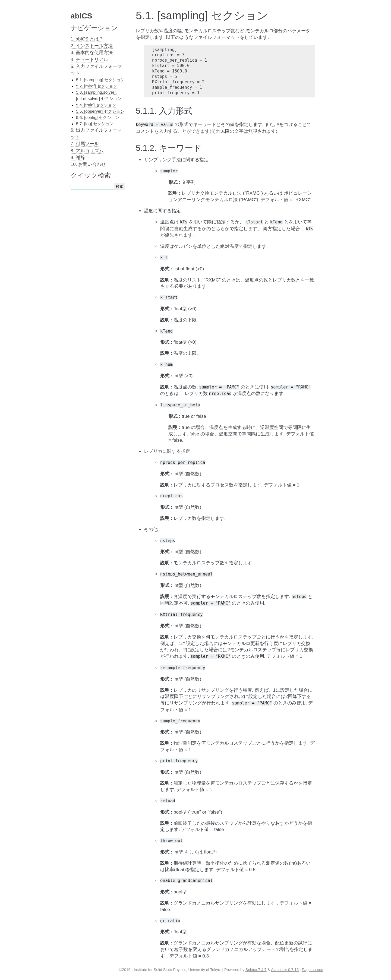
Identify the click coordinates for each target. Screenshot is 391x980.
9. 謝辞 (78, 158)
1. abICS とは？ (87, 39)
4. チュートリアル (89, 60)
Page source (312, 970)
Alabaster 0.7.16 (285, 970)
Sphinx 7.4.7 (256, 970)
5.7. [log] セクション (95, 124)
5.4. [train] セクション (96, 105)
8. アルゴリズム (87, 151)
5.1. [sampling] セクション (100, 80)
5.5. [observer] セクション (100, 111)
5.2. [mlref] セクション (97, 86)
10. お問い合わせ (88, 164)
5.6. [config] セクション (98, 117)
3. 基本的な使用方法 (92, 53)
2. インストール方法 (92, 46)
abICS (81, 16)
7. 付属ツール (85, 144)
